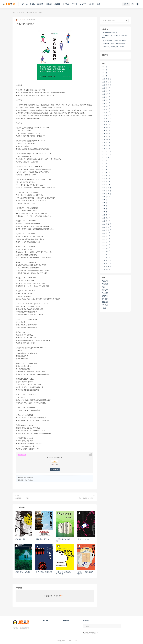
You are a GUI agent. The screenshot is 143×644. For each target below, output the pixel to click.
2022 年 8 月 (106, 200)
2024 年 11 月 (106, 118)
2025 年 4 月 (106, 103)
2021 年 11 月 (106, 227)
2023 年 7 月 (106, 167)
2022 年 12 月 (106, 188)
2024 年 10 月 (106, 121)
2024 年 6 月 (106, 133)
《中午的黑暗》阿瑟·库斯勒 (44, 572)
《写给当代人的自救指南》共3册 (113, 47)
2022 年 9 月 (106, 197)
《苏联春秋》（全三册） (22, 498)
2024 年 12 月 (106, 115)
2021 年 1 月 (106, 257)
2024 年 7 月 (106, 130)
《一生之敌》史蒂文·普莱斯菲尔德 (113, 44)
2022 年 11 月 (106, 191)
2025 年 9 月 (106, 88)
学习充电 (105, 296)
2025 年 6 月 (106, 97)
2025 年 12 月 (106, 79)
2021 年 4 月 (106, 248)
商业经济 (105, 293)
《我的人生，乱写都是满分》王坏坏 (64, 573)
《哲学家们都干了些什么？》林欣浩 (114, 41)
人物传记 (105, 284)
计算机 (104, 308)
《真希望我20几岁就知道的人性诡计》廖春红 (115, 37)
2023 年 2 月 (106, 182)
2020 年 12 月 (106, 260)
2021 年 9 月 (106, 233)
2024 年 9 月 (106, 124)
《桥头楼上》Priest (83, 539)
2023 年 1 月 (106, 185)
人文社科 (105, 281)
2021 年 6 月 (106, 242)
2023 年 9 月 (106, 160)
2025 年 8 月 (106, 91)
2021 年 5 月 (106, 245)
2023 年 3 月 (106, 179)
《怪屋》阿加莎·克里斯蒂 (22, 572)
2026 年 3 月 (106, 70)
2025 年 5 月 (106, 100)
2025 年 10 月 (106, 85)
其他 (103, 287)
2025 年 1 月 (106, 112)
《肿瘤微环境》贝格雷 (109, 33)
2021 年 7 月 (106, 239)
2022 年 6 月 (106, 206)
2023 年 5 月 (106, 173)
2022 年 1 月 (106, 221)
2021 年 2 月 (106, 254)
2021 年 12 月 (106, 224)
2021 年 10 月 (106, 230)
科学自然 (105, 305)
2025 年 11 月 (106, 82)
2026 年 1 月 (106, 76)
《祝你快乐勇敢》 (29, 480)
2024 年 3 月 (106, 142)
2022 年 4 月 (106, 212)
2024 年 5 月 (106, 136)
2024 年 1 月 (106, 148)
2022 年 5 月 (106, 209)
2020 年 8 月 (106, 269)
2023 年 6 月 (106, 170)
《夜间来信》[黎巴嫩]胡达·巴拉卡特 (85, 573)
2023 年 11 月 (106, 154)
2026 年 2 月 (106, 73)
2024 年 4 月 (106, 139)
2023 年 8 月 (106, 163)
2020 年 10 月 (106, 266)
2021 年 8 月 (106, 236)
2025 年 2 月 (106, 109)
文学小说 (28, 12)
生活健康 (105, 302)
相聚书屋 (22, 12)
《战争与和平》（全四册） (86, 498)
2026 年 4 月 (106, 67)
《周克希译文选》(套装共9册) (64, 540)
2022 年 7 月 (106, 203)
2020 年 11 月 (106, 263)
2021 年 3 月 (106, 251)
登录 (62, 596)
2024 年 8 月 (106, 127)
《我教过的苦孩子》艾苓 (43, 539)
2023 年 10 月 (106, 157)
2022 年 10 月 (106, 194)
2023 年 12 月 (106, 151)
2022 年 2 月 (106, 218)
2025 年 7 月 (106, 94)
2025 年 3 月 (106, 106)
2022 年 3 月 (106, 215)
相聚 (18, 20)
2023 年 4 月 (106, 176)
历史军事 (105, 290)
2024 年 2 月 (106, 145)
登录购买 (55, 469)
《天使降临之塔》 (20, 539)
